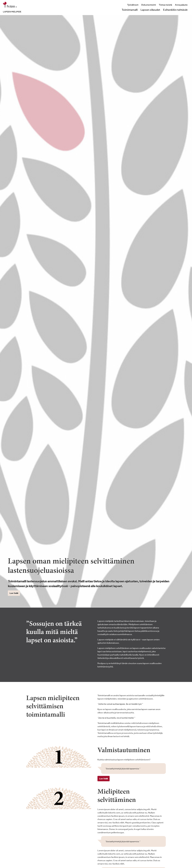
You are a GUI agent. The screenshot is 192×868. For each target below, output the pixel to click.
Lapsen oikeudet (150, 10)
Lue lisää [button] (104, 779)
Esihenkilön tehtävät (175, 10)
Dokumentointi (149, 5)
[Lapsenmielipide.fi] (12, 8)
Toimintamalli (130, 10)
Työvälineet (133, 5)
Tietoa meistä (165, 5)
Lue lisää (14, 593)
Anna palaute (181, 5)
